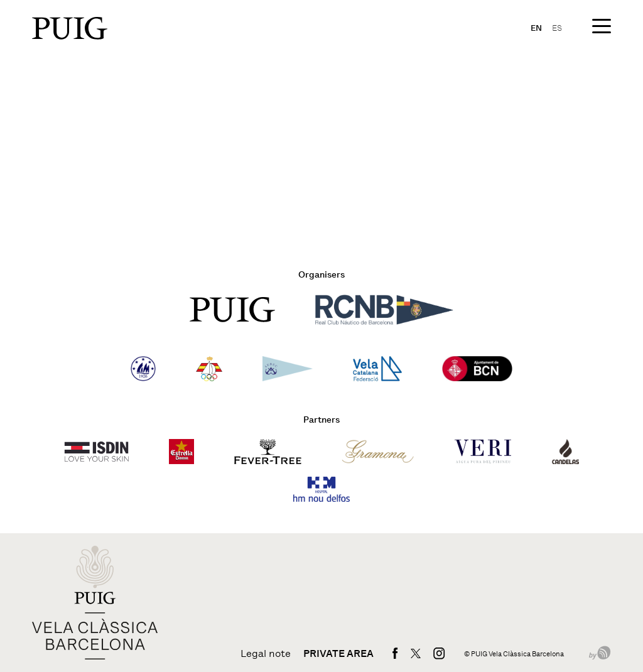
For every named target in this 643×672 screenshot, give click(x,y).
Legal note (266, 654)
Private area (338, 654)
